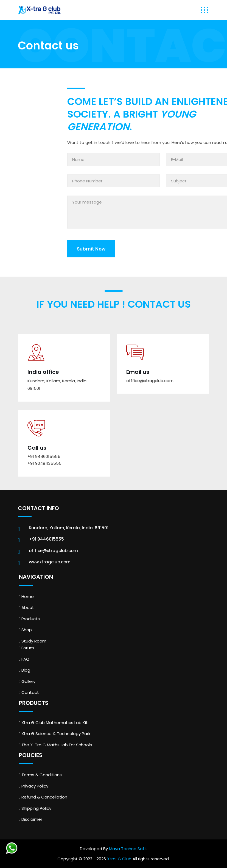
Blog (25, 670)
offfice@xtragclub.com (150, 381)
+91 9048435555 (44, 463)
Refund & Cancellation (43, 797)
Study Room (33, 641)
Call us (37, 448)
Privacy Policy (34, 786)
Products (29, 619)
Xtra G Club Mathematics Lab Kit (53, 723)
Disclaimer (31, 819)
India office (43, 372)
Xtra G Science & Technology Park (55, 734)
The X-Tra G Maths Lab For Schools (55, 745)
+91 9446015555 (44, 456)
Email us (138, 372)
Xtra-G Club (119, 859)
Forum (26, 648)
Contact (29, 692)
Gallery (27, 681)
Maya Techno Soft (128, 849)
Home (26, 596)
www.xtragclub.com (50, 562)
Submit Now (91, 249)
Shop (25, 630)
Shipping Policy (35, 808)
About (26, 607)
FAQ (24, 659)
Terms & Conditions (40, 775)
